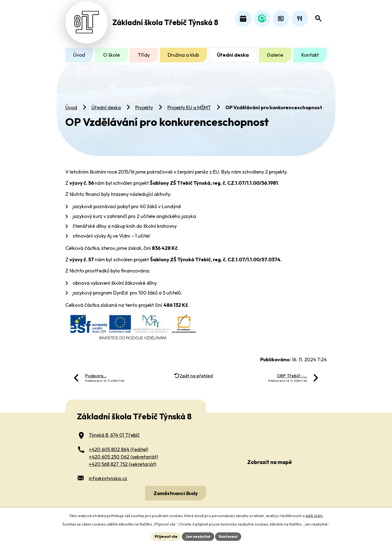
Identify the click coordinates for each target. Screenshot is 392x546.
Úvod (71, 105)
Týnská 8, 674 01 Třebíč (114, 433)
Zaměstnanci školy (175, 491)
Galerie (275, 55)
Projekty (144, 105)
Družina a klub (183, 55)
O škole (111, 55)
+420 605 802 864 (118, 447)
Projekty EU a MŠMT (189, 105)
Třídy (144, 55)
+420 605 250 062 (123, 454)
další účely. (314, 515)
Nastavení (229, 536)
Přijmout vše (165, 536)
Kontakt (310, 55)
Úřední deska (106, 105)
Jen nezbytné (198, 536)
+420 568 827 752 (122, 461)
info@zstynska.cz (108, 476)
